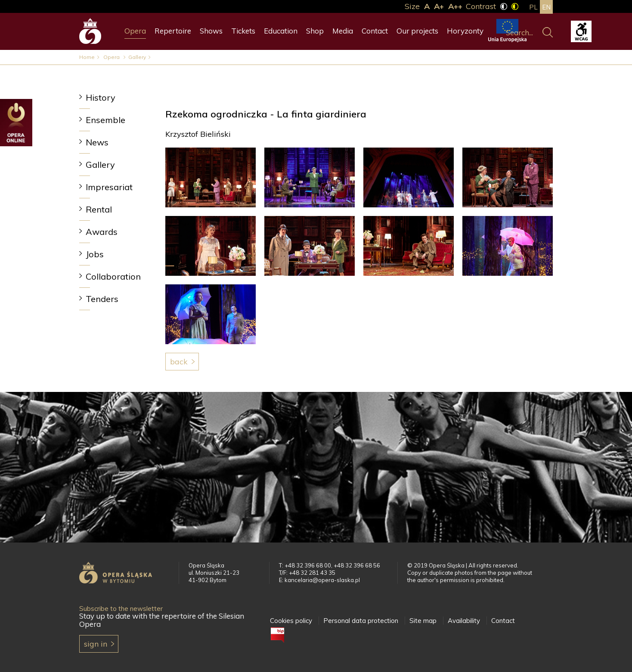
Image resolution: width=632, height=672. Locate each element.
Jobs (95, 254)
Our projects (417, 31)
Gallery (137, 57)
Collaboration (113, 276)
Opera (135, 31)
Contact (375, 31)
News (97, 142)
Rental (99, 209)
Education (281, 31)
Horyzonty (465, 31)
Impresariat (109, 187)
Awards (102, 232)
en (546, 7)
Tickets (243, 31)
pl (533, 7)
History (101, 97)
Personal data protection (361, 621)
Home (87, 57)
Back (179, 362)
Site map (423, 621)
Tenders (102, 299)
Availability (464, 621)
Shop (315, 31)
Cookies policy (291, 621)
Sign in (96, 644)
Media (343, 31)
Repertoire (173, 31)
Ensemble (105, 120)
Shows (211, 31)
